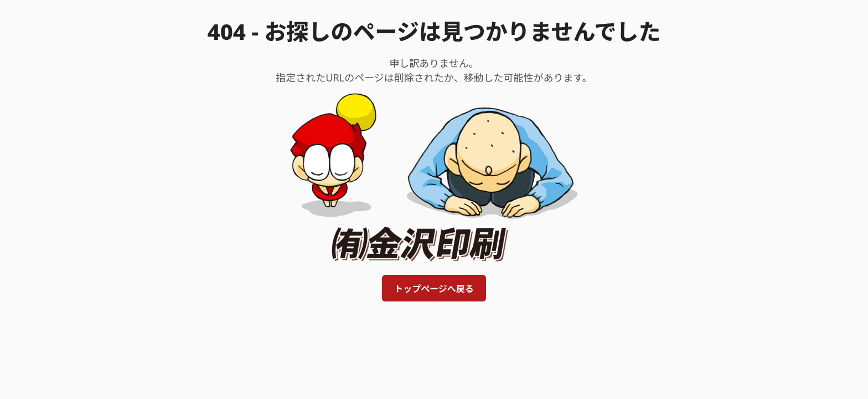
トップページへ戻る (434, 289)
